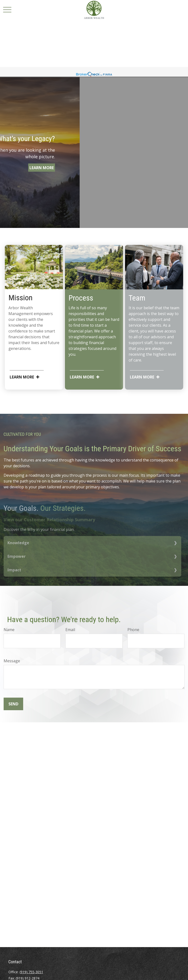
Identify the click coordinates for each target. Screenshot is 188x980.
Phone (133, 630)
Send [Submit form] (13, 704)
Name (9, 630)
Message (12, 661)
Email (70, 630)
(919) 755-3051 (31, 972)
